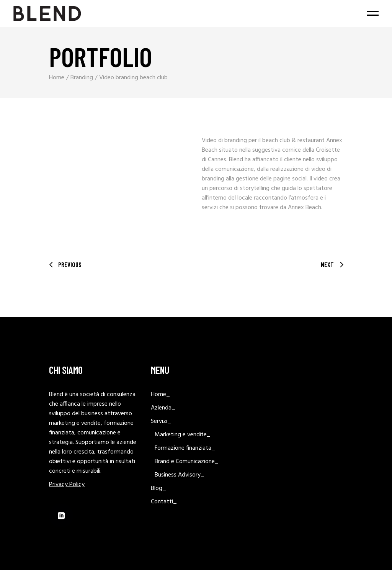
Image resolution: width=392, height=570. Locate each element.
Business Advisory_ (180, 475)
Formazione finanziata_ (185, 448)
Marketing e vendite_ (183, 435)
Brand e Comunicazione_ (187, 462)
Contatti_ (164, 502)
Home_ (160, 395)
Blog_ (158, 488)
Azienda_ (163, 408)
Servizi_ (161, 421)
